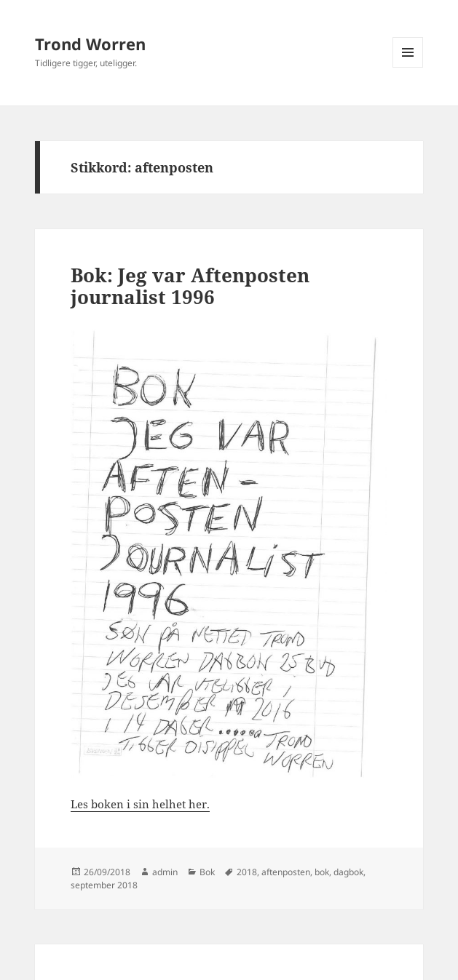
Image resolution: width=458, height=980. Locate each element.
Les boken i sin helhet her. (140, 804)
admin (165, 872)
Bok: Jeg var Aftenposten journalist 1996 (190, 286)
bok (322, 872)
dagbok (348, 872)
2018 (247, 872)
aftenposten (286, 872)
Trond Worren (90, 44)
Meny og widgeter (408, 67)
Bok (207, 872)
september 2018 (104, 885)
